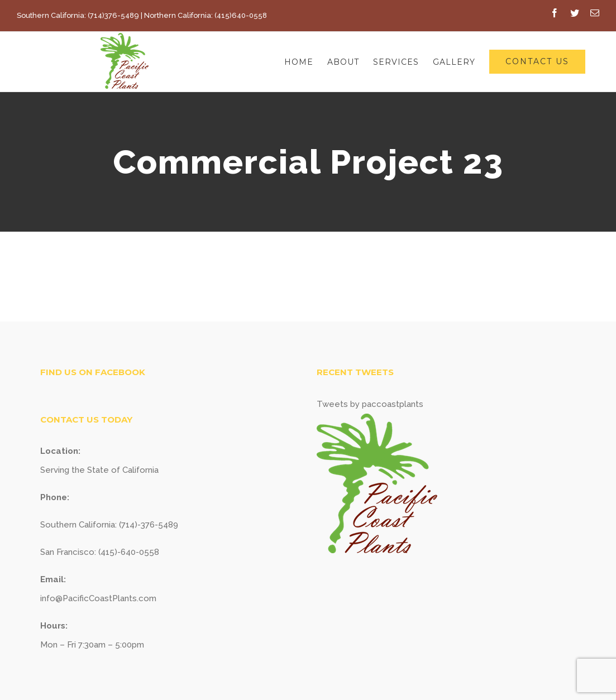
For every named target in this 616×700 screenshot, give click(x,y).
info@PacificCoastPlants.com (98, 598)
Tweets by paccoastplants (370, 404)
